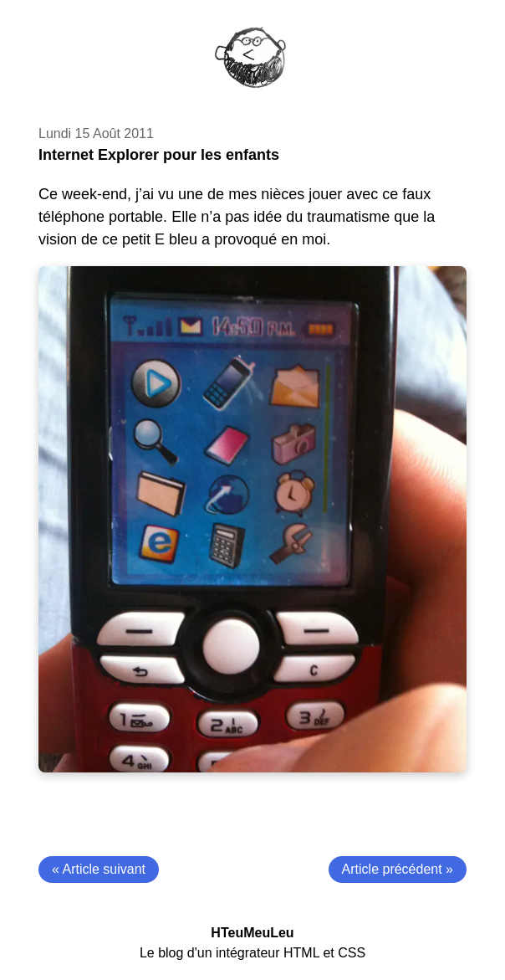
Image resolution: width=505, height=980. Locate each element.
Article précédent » (398, 869)
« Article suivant (99, 869)
